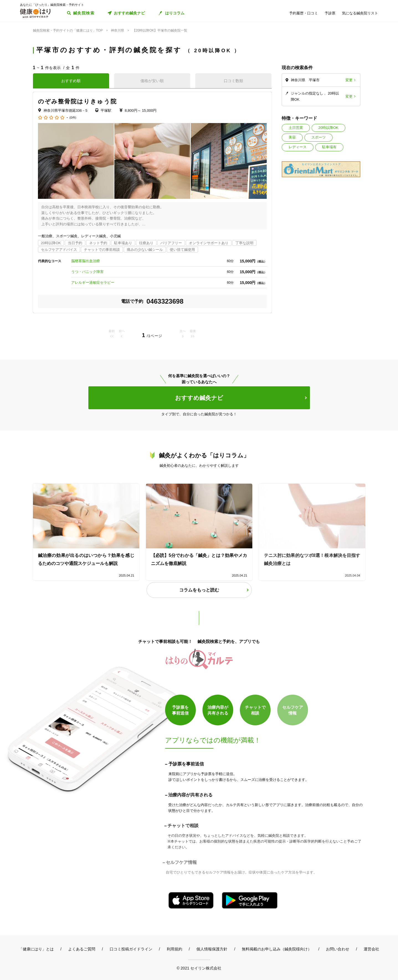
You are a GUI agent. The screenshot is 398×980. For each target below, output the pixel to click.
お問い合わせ (338, 949)
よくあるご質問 (82, 949)
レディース (298, 147)
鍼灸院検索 (84, 13)
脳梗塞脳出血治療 (86, 261)
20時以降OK (328, 128)
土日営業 (296, 128)
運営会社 (371, 949)
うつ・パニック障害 (87, 272)
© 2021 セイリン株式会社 (199, 968)
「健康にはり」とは (36, 949)
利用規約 (174, 949)
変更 (349, 80)
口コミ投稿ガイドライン (131, 949)
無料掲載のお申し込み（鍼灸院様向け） (277, 949)
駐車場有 (329, 147)
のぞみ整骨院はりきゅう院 (77, 101)
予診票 (330, 13)
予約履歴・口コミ (304, 13)
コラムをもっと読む (199, 590)
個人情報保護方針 (212, 949)
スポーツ (319, 137)
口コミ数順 (233, 81)
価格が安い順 (152, 81)
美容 (292, 137)
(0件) (73, 118)
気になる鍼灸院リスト (360, 13)
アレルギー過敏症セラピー (93, 282)
